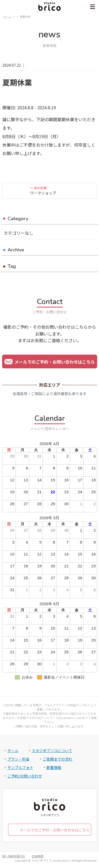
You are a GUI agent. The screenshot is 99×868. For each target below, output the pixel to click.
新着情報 (54, 767)
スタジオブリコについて (52, 751)
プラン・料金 (18, 759)
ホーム (13, 751)
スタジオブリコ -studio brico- (51, 860)
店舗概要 (38, 856)
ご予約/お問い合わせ (25, 776)
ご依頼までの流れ (58, 759)
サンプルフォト (20, 767)
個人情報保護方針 (14, 856)
